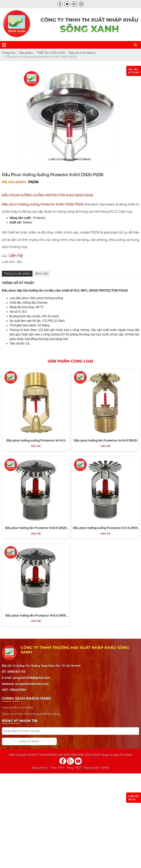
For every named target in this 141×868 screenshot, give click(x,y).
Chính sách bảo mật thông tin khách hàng (31, 714)
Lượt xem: (9, 262)
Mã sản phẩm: (14, 182)
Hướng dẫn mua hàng (17, 707)
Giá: (4, 256)
